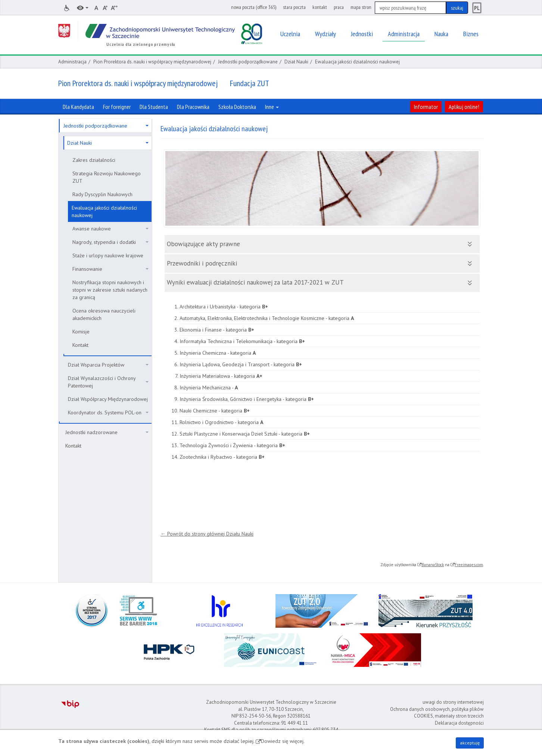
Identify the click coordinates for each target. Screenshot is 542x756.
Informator (426, 107)
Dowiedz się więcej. (283, 741)
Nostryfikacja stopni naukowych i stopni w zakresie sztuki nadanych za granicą (110, 290)
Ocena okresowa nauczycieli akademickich (104, 314)
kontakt (320, 7)
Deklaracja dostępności (459, 723)
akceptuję (470, 743)
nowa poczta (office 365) (254, 7)
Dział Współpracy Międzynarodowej (108, 399)
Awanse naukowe (110, 229)
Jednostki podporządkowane (248, 62)
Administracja (72, 62)
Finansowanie (110, 269)
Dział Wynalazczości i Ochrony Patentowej (108, 382)
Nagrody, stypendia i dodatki (110, 242)
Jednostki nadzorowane (107, 432)
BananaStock (433, 565)
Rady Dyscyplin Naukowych (102, 194)
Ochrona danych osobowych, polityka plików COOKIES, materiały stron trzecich (437, 713)
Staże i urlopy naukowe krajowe (108, 255)
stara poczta (294, 7)
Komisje (81, 332)
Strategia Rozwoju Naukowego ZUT (107, 177)
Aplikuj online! (464, 107)
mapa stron (361, 7)
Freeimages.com (469, 565)
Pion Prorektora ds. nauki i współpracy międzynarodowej (152, 62)
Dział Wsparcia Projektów (108, 365)
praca (339, 7)
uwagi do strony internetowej (453, 702)
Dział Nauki (296, 62)
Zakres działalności (94, 160)
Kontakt (80, 345)
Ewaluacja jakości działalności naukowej (104, 211)
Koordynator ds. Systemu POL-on (108, 412)
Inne (272, 107)
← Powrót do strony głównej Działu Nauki (207, 534)
